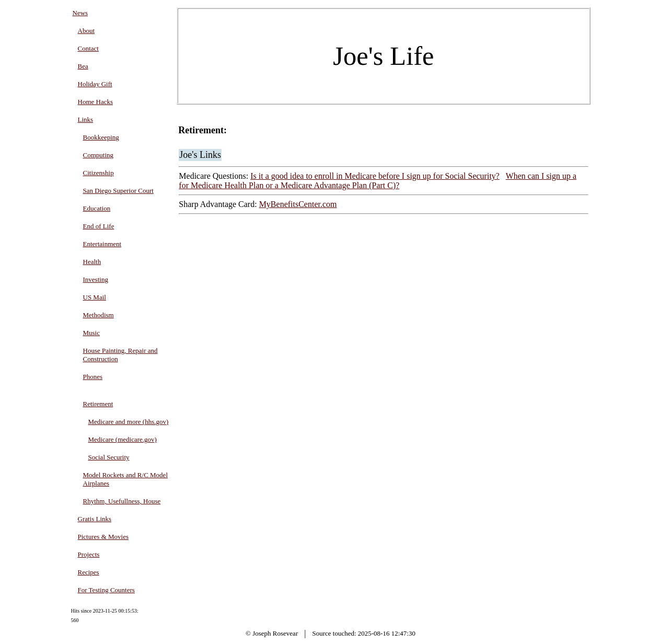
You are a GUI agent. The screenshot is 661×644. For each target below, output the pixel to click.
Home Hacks (96, 102)
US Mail (95, 297)
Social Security (109, 457)
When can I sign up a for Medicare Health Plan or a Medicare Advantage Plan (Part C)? (378, 181)
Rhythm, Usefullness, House (122, 501)
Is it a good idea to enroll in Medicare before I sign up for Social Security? (375, 176)
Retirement (98, 404)
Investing (96, 279)
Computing (98, 155)
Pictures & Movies (103, 537)
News (80, 13)
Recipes (89, 572)
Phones (93, 377)
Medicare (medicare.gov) (123, 439)
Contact (88, 48)
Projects (89, 554)
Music (92, 333)
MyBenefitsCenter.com (298, 204)
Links (86, 119)
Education (97, 208)
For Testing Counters (106, 590)
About (86, 31)
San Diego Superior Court (118, 191)
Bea (83, 66)
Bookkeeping (101, 137)
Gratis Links (95, 519)
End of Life (99, 226)
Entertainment (102, 244)
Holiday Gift (95, 84)
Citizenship (98, 173)
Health (92, 262)
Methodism (98, 315)
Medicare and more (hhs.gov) (129, 422)
